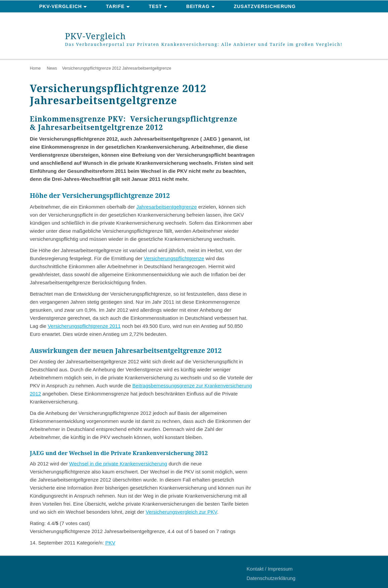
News (52, 68)
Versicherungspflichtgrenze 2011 (84, 326)
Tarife (115, 6)
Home (35, 68)
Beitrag (198, 6)
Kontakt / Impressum (270, 569)
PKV (110, 543)
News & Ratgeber (65, 19)
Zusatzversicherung (265, 6)
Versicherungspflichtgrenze (174, 258)
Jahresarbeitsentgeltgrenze (167, 207)
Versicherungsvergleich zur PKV (181, 512)
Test (155, 6)
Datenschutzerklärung (271, 578)
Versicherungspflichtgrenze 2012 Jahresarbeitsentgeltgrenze (117, 68)
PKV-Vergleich (60, 6)
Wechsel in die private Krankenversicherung (118, 464)
